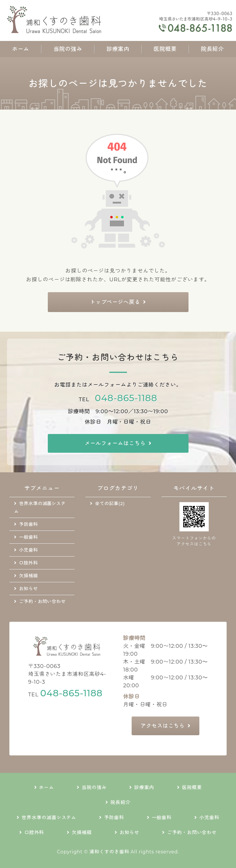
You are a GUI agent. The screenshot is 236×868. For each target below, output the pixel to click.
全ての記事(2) (110, 503)
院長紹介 (212, 49)
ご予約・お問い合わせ (42, 601)
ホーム (21, 49)
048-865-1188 (126, 398)
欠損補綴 (28, 576)
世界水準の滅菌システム (40, 507)
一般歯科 (28, 537)
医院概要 (165, 49)
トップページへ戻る (115, 302)
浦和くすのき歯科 (109, 852)
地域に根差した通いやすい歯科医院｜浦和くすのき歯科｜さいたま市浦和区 (56, 20)
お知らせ (28, 589)
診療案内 (118, 49)
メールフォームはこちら (115, 443)
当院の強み (68, 49)
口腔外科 (28, 563)
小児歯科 (28, 550)
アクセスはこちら (163, 726)
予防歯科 (28, 524)
